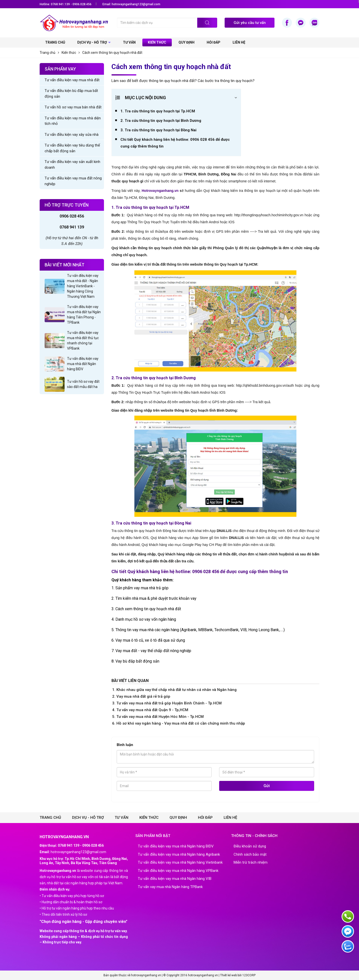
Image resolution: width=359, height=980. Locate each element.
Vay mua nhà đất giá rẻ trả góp (143, 696)
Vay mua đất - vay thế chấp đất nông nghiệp (153, 651)
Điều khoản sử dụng (250, 846)
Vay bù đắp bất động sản (137, 661)
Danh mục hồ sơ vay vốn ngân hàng (146, 619)
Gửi (267, 786)
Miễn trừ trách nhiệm (251, 862)
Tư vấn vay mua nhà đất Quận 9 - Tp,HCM (152, 710)
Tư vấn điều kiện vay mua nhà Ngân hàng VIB (175, 879)
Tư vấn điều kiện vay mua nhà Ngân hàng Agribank (179, 854)
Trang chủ (47, 53)
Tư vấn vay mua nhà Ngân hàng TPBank (170, 887)
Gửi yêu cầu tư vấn (250, 23)
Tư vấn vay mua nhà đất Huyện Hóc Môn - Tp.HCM (160, 717)
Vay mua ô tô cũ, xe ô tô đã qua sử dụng (150, 640)
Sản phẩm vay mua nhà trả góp (142, 588)
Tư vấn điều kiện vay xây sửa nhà (72, 135)
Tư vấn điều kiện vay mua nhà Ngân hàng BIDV (176, 846)
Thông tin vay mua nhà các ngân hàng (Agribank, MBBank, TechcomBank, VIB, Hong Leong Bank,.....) (200, 630)
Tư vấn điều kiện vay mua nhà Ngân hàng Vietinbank (180, 862)
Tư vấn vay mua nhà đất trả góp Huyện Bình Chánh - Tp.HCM (169, 703)
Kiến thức (69, 53)
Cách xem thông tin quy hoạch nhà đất (148, 609)
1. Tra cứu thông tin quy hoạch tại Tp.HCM (158, 111)
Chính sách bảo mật (250, 854)
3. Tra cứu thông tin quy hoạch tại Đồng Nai (158, 130)
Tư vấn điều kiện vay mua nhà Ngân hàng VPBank (178, 871)
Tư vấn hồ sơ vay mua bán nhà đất (73, 107)
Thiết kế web (228, 975)
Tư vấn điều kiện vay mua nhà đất (72, 80)
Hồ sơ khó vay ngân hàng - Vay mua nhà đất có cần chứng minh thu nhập (181, 723)
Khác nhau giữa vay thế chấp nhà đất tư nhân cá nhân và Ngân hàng (177, 690)
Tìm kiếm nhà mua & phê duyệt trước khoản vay (156, 598)
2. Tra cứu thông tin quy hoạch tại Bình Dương (161, 121)
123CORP (249, 975)
